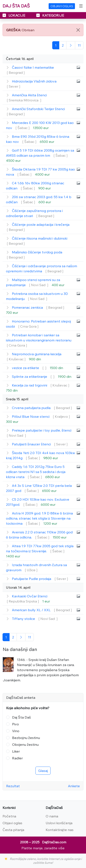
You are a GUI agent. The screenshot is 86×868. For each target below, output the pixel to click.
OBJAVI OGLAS (62, 6)
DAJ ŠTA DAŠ (16, 6)
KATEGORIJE (50, 15)
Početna (9, 816)
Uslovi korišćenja (59, 823)
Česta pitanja (13, 830)
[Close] (78, 30)
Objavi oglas (12, 823)
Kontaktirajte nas (60, 830)
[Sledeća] (71, 45)
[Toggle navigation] (81, 6)
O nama (52, 816)
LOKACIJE (14, 15)
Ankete (74, 786)
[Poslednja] (79, 45)
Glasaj (43, 771)
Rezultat (13, 786)
